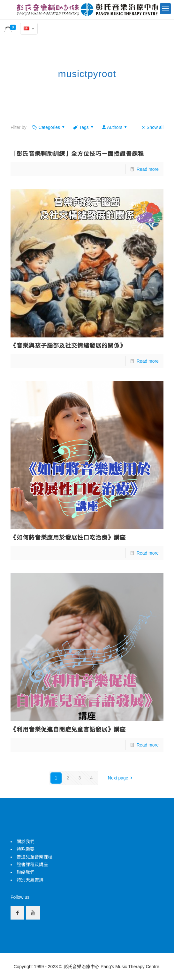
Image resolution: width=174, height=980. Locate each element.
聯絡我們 (26, 872)
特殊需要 (26, 849)
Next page (121, 778)
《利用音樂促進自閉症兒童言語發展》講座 (68, 730)
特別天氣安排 (30, 880)
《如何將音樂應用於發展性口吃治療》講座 (68, 538)
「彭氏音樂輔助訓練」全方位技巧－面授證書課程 (77, 154)
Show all (152, 127)
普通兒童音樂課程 (34, 857)
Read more (148, 169)
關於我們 (26, 842)
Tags (84, 127)
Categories (49, 127)
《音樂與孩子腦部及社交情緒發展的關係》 (68, 346)
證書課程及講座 (32, 865)
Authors (114, 127)
